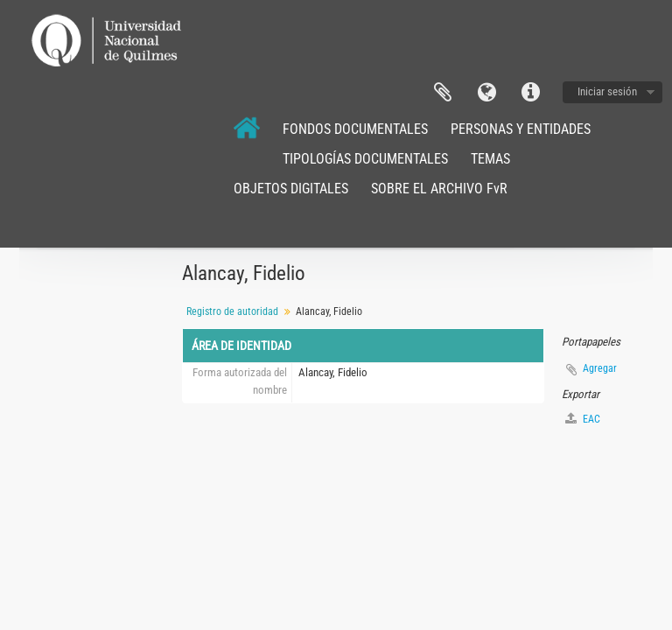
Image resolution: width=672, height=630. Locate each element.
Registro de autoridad (232, 311)
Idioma (486, 93)
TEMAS (490, 159)
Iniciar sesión (607, 91)
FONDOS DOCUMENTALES (355, 129)
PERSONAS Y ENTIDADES (521, 129)
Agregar (600, 368)
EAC (583, 419)
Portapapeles (443, 93)
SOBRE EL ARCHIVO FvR (439, 189)
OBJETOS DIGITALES (291, 189)
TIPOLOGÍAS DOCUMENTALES (365, 159)
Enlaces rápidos (530, 93)
